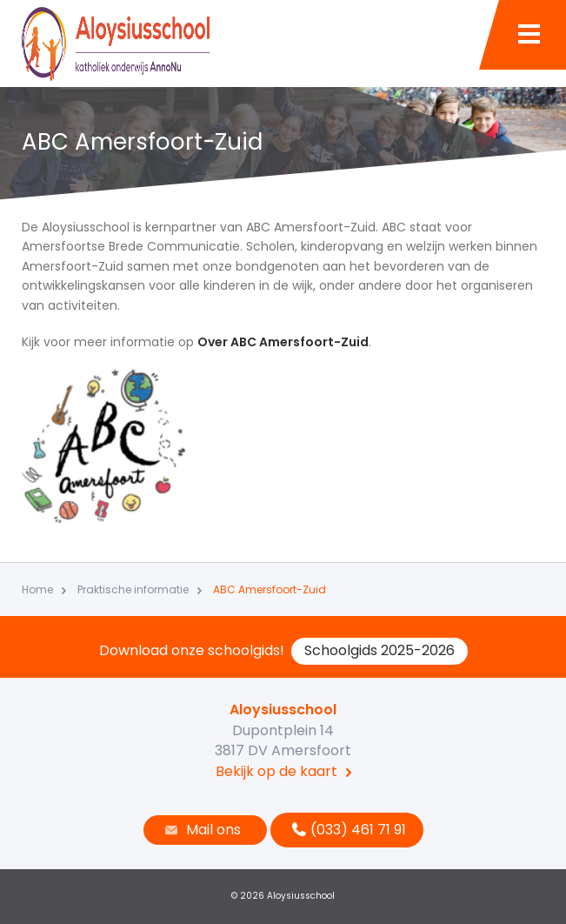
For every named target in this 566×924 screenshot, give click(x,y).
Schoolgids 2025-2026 (380, 650)
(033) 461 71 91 (347, 830)
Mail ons (201, 830)
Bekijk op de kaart (276, 771)
